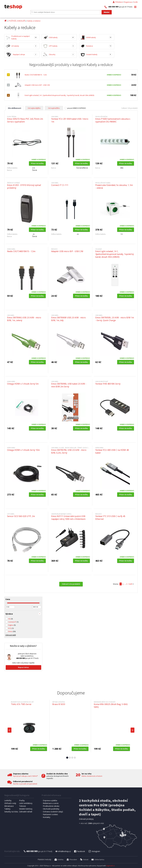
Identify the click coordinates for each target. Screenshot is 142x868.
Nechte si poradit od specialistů (25, 784)
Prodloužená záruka (51, 806)
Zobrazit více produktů (71, 584)
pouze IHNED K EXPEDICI (77, 108)
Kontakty (47, 817)
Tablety (7, 809)
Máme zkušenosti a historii (92, 776)
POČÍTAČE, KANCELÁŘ (17, 21)
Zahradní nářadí (26, 812)
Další (130, 584)
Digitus (12, 625)
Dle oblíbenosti (15, 108)
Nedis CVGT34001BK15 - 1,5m (36, 75)
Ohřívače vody (10, 803)
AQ (10, 619)
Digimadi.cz (110, 866)
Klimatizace (9, 806)
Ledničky (8, 800)
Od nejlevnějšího (34, 108)
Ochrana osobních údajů (53, 812)
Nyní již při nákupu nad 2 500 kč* (26, 776)
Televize (23, 806)
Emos (12, 631)
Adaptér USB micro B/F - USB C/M (37, 85)
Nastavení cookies (50, 814)
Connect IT (13, 622)
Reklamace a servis (51, 803)
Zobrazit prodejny (86, 819)
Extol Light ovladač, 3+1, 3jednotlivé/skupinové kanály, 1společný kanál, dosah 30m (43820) (59, 95)
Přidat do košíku (37, 163)
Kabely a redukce (34, 21)
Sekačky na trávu (11, 812)
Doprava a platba (50, 800)
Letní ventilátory (26, 803)
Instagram (94, 851)
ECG (11, 628)
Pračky (22, 800)
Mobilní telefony (26, 809)
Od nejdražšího (54, 108)
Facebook (79, 851)
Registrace (128, 2)
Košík (136, 2)
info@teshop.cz (63, 851)
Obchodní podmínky (51, 809)
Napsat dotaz (23, 667)
